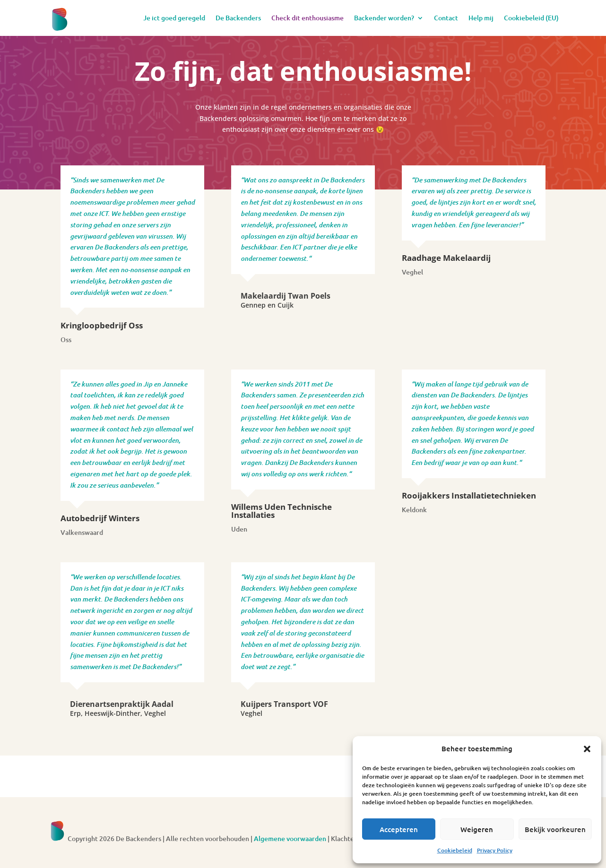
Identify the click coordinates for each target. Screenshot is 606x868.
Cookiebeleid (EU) (531, 18)
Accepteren (399, 829)
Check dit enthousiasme (307, 18)
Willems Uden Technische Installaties (281, 511)
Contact (446, 18)
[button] (587, 749)
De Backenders (238, 18)
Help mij (481, 18)
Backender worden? (384, 18)
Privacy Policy (495, 850)
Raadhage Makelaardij (446, 258)
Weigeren (477, 829)
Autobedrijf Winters (100, 518)
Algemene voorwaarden (290, 838)
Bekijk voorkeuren (555, 829)
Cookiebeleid (455, 850)
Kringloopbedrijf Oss (102, 325)
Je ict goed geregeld (174, 18)
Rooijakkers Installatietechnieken (469, 495)
